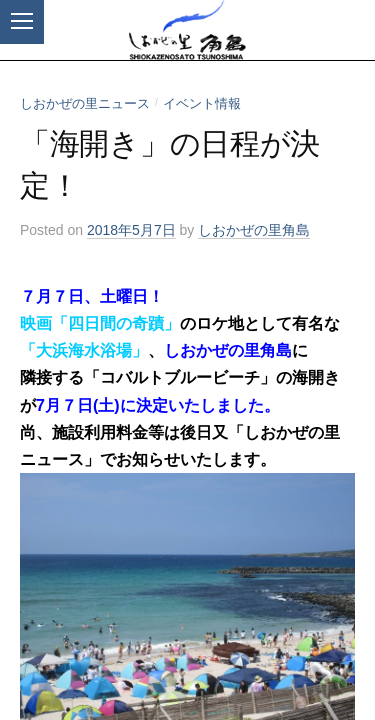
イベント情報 (202, 103)
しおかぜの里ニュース (85, 103)
